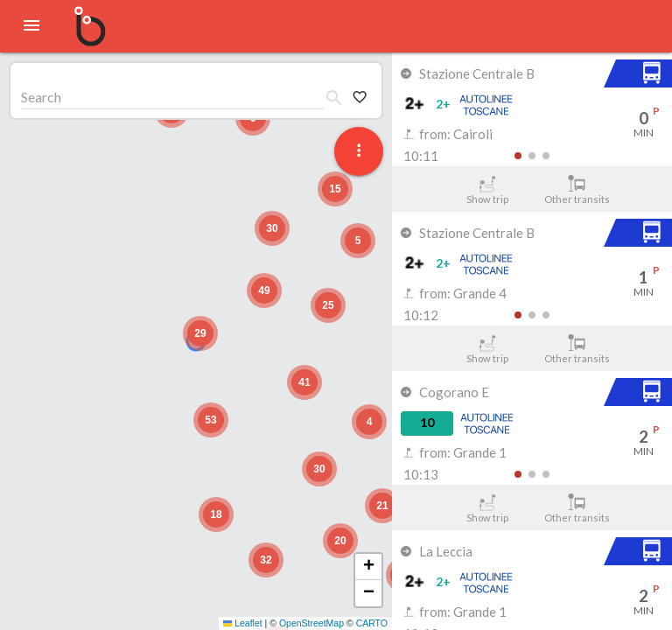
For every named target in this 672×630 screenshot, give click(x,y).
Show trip (487, 190)
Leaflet (243, 623)
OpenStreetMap (311, 623)
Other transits (577, 190)
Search (41, 97)
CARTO (372, 623)
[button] (200, 333)
